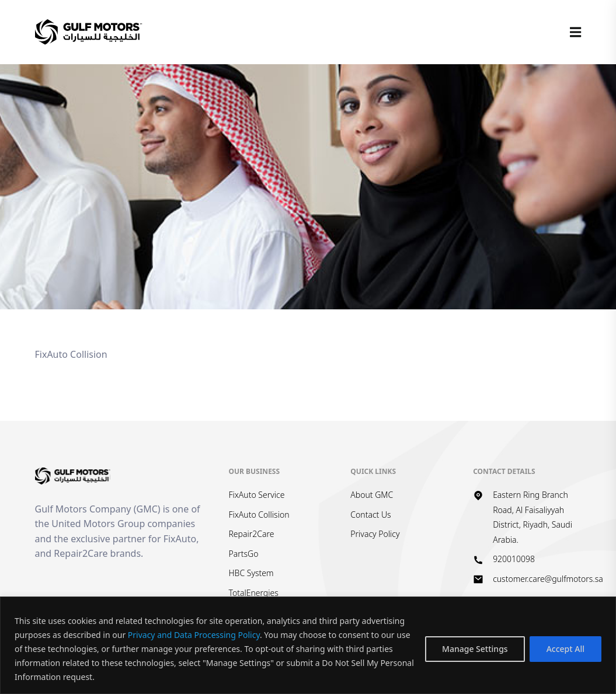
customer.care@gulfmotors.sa (548, 579)
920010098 (514, 559)
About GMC (372, 495)
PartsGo (243, 554)
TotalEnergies (253, 593)
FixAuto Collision (259, 515)
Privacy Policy (375, 534)
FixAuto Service (256, 495)
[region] (308, 645)
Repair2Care (251, 534)
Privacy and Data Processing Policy (194, 635)
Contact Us (370, 515)
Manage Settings (475, 649)
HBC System (251, 573)
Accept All (565, 649)
